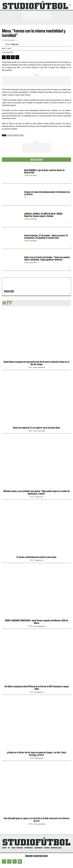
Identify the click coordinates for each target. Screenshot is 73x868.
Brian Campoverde (39, 367)
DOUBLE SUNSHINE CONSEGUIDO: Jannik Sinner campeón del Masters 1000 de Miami (36, 622)
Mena (22, 135)
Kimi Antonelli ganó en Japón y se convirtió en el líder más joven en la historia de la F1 (36, 820)
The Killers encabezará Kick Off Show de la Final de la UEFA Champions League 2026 (36, 688)
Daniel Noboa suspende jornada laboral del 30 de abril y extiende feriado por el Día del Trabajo (36, 363)
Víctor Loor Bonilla (39, 431)
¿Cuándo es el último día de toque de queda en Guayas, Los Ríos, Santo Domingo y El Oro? (36, 754)
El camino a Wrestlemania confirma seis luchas (36, 557)
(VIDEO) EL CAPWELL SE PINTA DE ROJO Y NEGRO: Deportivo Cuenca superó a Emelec (44, 215)
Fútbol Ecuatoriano (31, 175)
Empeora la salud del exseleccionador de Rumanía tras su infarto (47, 193)
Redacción (15, 44)
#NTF (30, 367)
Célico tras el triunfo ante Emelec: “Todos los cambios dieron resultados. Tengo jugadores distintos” (47, 258)
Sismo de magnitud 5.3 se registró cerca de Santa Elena (37, 428)
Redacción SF (39, 497)
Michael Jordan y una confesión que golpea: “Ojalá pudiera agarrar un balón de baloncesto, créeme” (36, 492)
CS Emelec (10, 135)
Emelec (17, 135)
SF (26, 197)
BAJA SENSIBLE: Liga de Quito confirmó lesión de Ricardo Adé (44, 171)
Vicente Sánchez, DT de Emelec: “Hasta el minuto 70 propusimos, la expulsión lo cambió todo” (46, 237)
